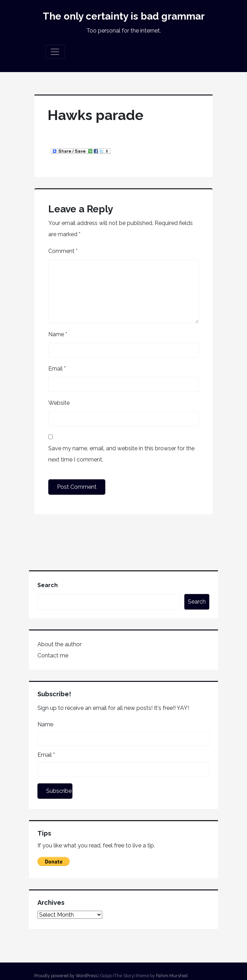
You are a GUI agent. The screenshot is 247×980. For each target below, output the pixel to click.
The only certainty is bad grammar (124, 16)
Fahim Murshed (172, 976)
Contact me (53, 655)
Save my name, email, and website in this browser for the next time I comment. (121, 454)
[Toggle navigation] (55, 52)
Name (58, 334)
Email (57, 369)
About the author (59, 644)
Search (48, 585)
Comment (63, 251)
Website (59, 403)
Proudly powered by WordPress (66, 976)
